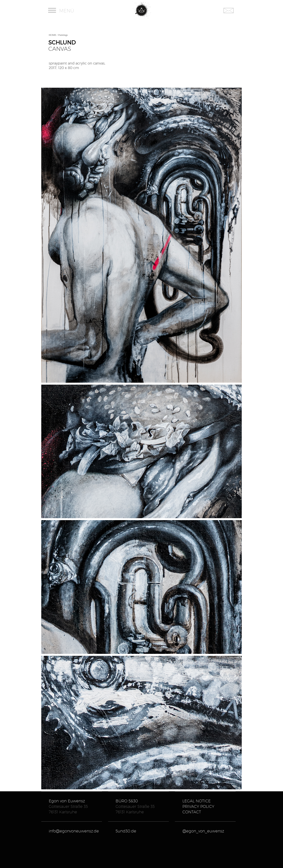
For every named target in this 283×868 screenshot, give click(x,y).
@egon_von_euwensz (203, 831)
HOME (52, 35)
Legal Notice (197, 801)
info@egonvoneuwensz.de (74, 831)
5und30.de (126, 831)
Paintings (63, 35)
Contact (192, 812)
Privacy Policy (198, 806)
